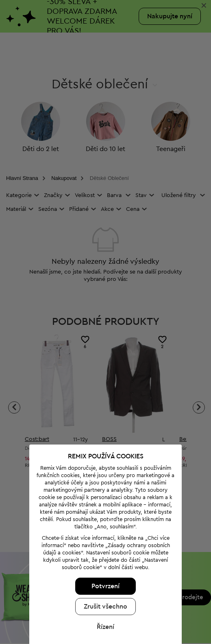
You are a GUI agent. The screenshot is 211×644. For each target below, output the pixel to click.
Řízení (104, 607)
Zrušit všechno (104, 587)
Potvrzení (104, 567)
